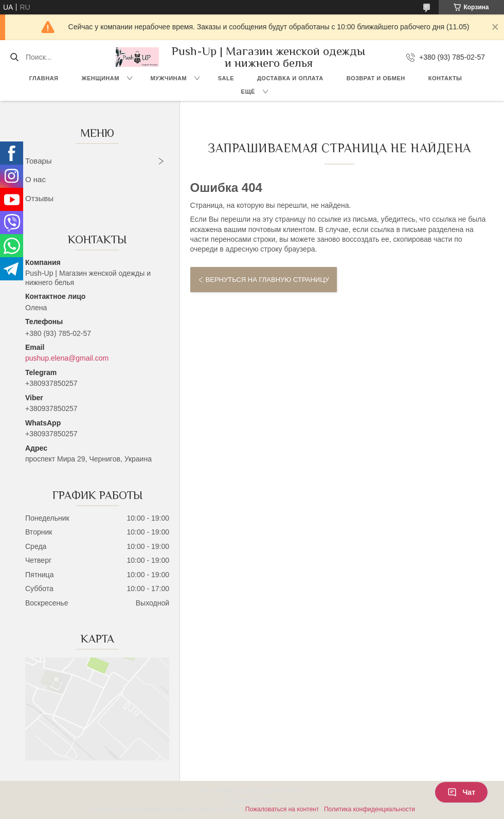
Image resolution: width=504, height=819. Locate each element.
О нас (35, 179)
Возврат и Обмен (376, 78)
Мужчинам (168, 78)
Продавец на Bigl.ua (252, 800)
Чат (461, 792)
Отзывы (39, 198)
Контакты (445, 78)
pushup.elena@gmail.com (67, 358)
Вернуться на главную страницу (267, 280)
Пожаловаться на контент (282, 809)
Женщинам (101, 78)
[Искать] (14, 57)
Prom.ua (296, 791)
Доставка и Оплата (290, 78)
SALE (226, 78)
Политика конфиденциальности (370, 809)
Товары (39, 161)
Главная (44, 78)
